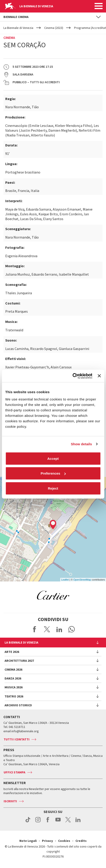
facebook (48, 822)
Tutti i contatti (17, 739)
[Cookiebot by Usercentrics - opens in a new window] (72, 376)
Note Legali (28, 841)
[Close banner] (99, 376)
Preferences (53, 473)
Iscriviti (10, 801)
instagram (38, 822)
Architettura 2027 (19, 661)
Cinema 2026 (13, 669)
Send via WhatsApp (72, 629)
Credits (81, 841)
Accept (53, 458)
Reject (53, 488)
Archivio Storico (18, 705)
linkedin (78, 822)
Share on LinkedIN (59, 629)
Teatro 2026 (14, 696)
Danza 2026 (13, 678)
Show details (81, 444)
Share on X (47, 629)
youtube (58, 822)
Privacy (47, 841)
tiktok (28, 822)
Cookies (64, 841)
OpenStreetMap (82, 580)
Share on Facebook (35, 629)
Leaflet (65, 580)
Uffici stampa (14, 772)
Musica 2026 (14, 687)
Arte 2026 (12, 652)
